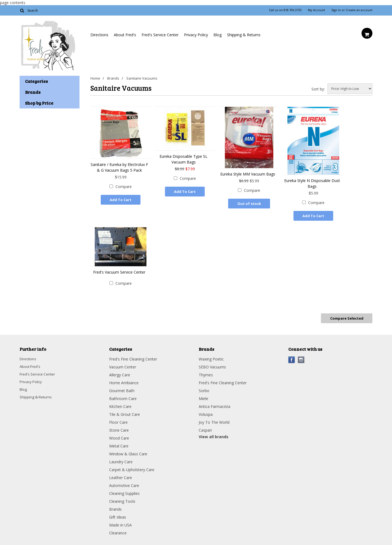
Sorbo (204, 388)
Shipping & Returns (244, 35)
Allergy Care (120, 372)
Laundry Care (121, 459)
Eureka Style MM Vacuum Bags (248, 174)
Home (95, 78)
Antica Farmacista (215, 404)
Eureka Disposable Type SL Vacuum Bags (183, 159)
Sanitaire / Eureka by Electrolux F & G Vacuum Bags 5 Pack (119, 167)
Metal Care (119, 443)
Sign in (336, 10)
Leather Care (121, 475)
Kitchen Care (120, 404)
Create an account (359, 10)
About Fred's (125, 35)
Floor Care (118, 420)
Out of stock (249, 204)
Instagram (301, 357)
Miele (203, 396)
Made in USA (120, 522)
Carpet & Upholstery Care (132, 467)
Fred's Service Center (160, 35)
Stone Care (119, 427)
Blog (218, 35)
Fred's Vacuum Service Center (119, 271)
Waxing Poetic (211, 356)
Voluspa (206, 412)
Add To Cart (121, 200)
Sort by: (318, 89)
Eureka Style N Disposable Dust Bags (312, 183)
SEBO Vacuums (212, 364)
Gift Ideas (118, 514)
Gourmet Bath (122, 388)
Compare (124, 187)
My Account (316, 10)
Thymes (206, 372)
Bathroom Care (123, 396)
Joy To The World (214, 420)
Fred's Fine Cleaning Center (133, 356)
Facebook (292, 357)
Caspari (205, 427)
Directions (99, 35)
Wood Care (119, 435)
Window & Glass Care (128, 451)
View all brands (214, 434)
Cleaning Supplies (124, 491)
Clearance (118, 530)
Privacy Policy (196, 35)
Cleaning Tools (122, 499)
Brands (114, 78)
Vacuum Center (123, 364)
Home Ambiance (124, 380)
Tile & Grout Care (125, 412)
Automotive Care (124, 483)
